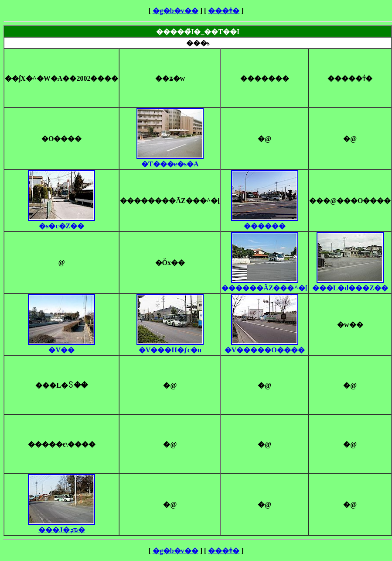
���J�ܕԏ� (61, 526)
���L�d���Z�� (350, 284)
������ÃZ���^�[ (264, 284)
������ (265, 222)
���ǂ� (224, 11)
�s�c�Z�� (61, 222)
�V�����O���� (265, 346)
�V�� (61, 346)
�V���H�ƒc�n (170, 346)
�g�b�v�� (176, 11)
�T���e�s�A (170, 160)
